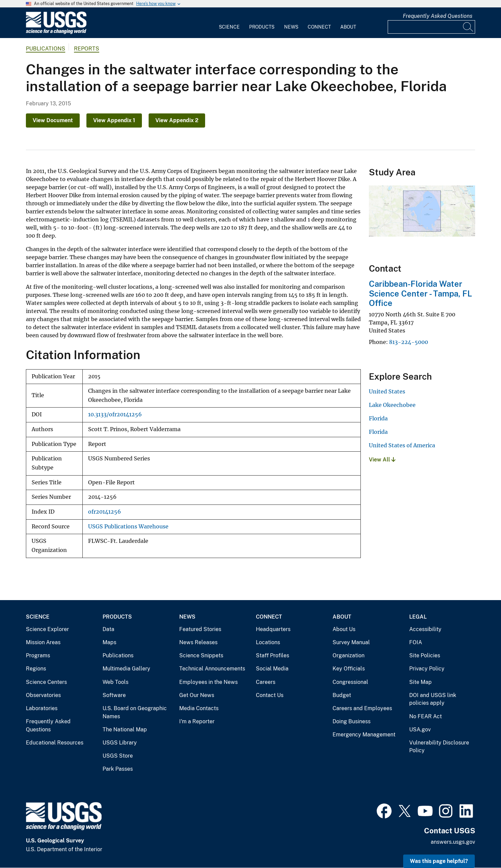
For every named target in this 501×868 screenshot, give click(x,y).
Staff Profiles (273, 655)
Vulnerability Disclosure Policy (439, 747)
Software (114, 695)
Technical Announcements (212, 669)
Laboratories (42, 708)
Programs (38, 655)
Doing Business (352, 721)
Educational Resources (55, 743)
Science (229, 27)
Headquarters (273, 629)
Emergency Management (364, 735)
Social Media (272, 669)
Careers (266, 682)
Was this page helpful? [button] (439, 861)
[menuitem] (229, 23)
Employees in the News (208, 682)
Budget (342, 695)
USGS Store (118, 756)
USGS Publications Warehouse (128, 527)
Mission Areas (43, 642)
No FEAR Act (426, 716)
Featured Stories (200, 629)
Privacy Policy (427, 669)
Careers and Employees (362, 708)
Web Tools (115, 682)
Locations (268, 642)
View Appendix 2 (177, 120)
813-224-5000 (409, 342)
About (348, 27)
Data (108, 629)
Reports (87, 49)
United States (387, 391)
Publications (46, 49)
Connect (319, 27)
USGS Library (120, 743)
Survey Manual (351, 642)
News (291, 27)
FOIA (416, 642)
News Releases (198, 642)
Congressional (350, 682)
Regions (36, 669)
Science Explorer (47, 629)
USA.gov (420, 730)
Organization (349, 655)
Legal (418, 617)
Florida (378, 418)
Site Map (420, 682)
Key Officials (349, 669)
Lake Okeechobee (392, 405)
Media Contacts (199, 708)
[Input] (431, 27)
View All (382, 460)
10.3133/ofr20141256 (115, 414)
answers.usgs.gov (453, 842)
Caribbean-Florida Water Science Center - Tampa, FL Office (420, 293)
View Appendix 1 (114, 120)
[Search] (468, 27)
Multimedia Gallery (126, 669)
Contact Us (270, 695)
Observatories (43, 695)
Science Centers (46, 682)
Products (262, 27)
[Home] (56, 32)
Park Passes (118, 769)
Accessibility (425, 629)
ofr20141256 (105, 512)
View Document (53, 120)
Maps (109, 642)
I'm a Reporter (197, 721)
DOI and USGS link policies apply (433, 699)
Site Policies (425, 655)
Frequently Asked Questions (438, 16)
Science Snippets (201, 655)
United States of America (402, 445)
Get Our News (197, 695)
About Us (344, 629)
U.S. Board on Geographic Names (135, 712)
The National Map (125, 730)
